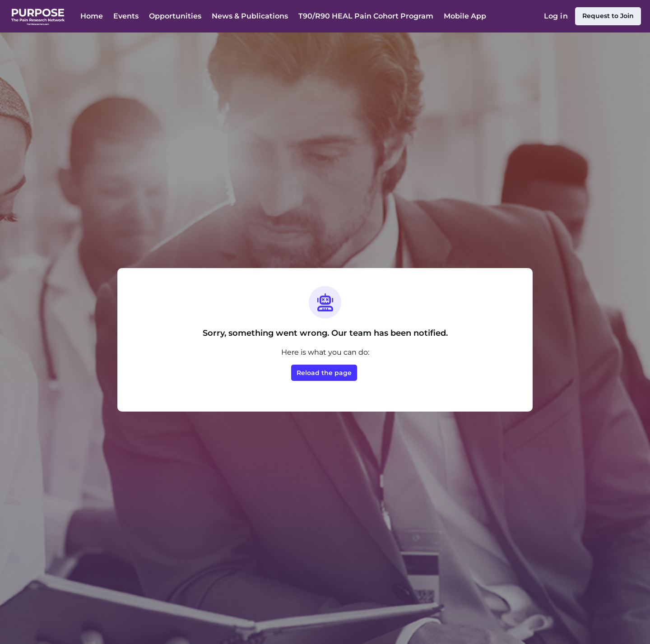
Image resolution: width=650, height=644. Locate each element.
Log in (556, 16)
